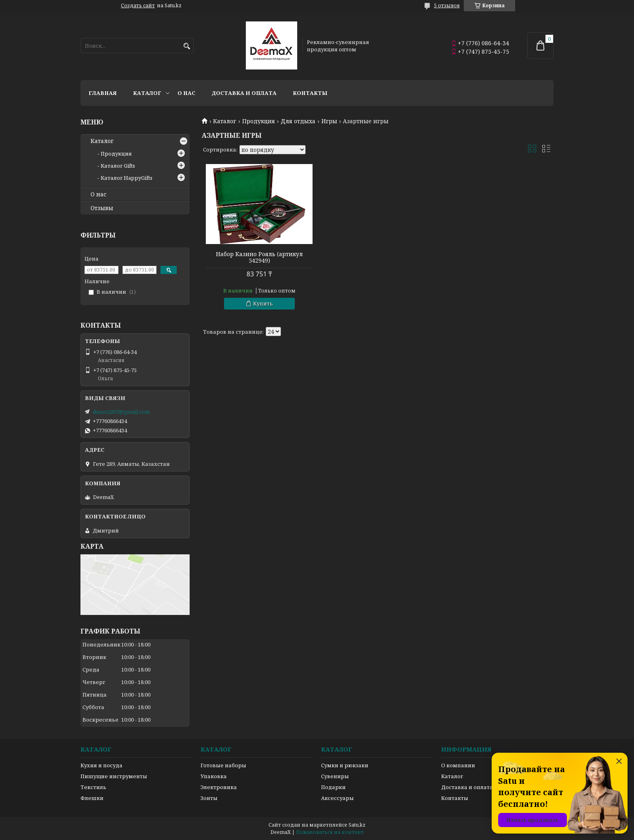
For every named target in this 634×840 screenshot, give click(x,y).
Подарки (333, 787)
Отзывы (102, 208)
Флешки (92, 798)
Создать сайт (138, 6)
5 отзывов (447, 5)
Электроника (219, 787)
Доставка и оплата (244, 93)
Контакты (310, 93)
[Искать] (187, 46)
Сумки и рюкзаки (345, 765)
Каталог (147, 93)
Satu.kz (357, 825)
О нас (186, 93)
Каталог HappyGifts (127, 178)
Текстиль (93, 787)
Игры (329, 121)
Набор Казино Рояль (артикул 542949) (258, 257)
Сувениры (335, 776)
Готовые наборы (223, 765)
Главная (103, 93)
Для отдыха (298, 121)
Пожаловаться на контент (330, 832)
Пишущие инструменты (114, 776)
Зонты (209, 798)
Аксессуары (337, 798)
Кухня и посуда (101, 765)
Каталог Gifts (118, 166)
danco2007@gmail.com (121, 412)
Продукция (259, 121)
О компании (458, 765)
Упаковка (214, 776)
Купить (262, 303)
